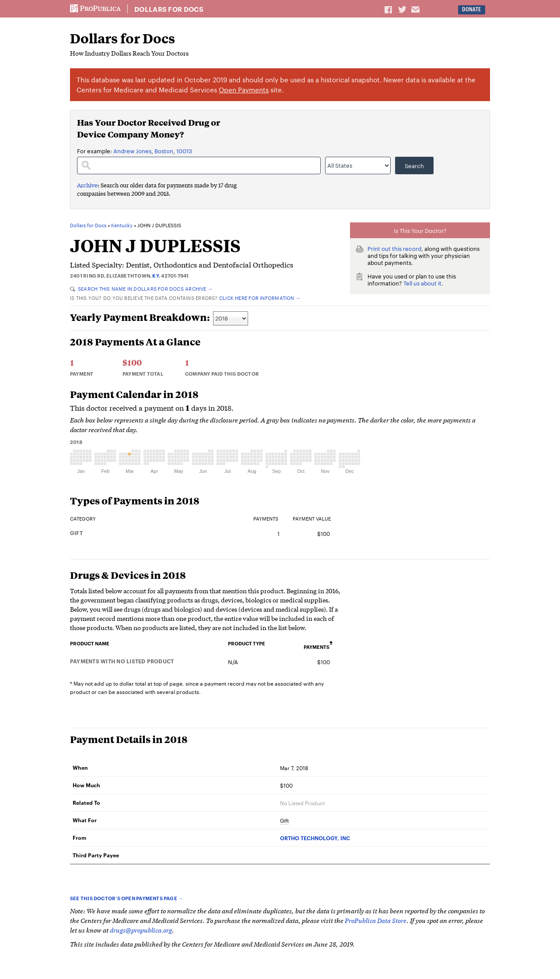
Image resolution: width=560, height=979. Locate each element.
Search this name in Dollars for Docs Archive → (141, 289)
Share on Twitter (403, 9)
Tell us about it (422, 283)
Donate (471, 9)
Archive (87, 185)
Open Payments (244, 90)
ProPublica (95, 9)
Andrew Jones (132, 151)
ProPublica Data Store (376, 920)
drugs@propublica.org (141, 930)
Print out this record (394, 248)
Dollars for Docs (169, 9)
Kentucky (122, 225)
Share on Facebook (389, 9)
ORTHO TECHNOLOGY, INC (315, 838)
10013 (184, 151)
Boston (164, 151)
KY (155, 275)
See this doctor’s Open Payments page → (126, 898)
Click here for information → (260, 298)
